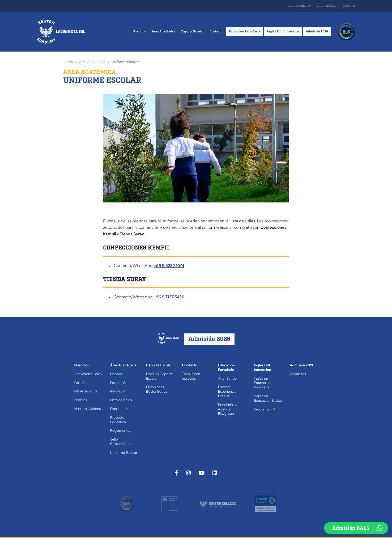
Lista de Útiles (242, 221)
